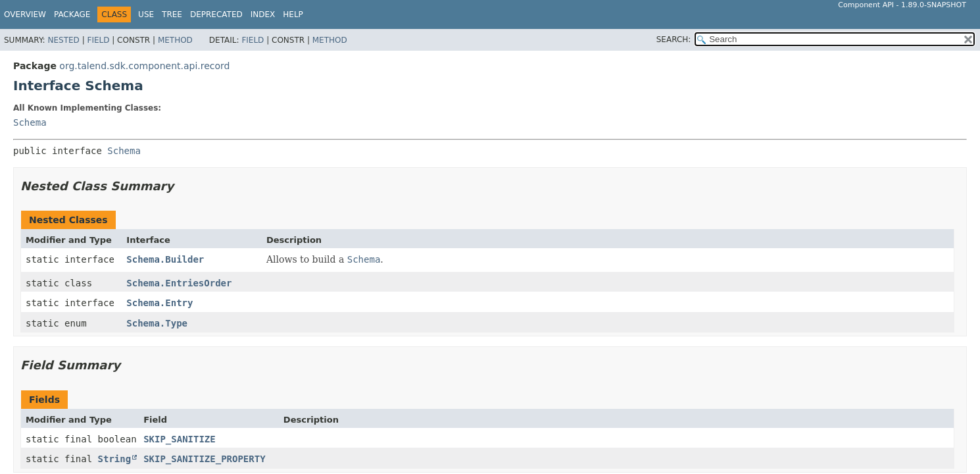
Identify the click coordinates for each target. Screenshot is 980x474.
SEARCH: (674, 39)
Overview (25, 14)
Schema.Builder (165, 259)
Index (263, 14)
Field (98, 40)
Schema (30, 122)
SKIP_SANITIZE (180, 439)
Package (72, 14)
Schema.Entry (159, 303)
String (115, 459)
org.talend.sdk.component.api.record (144, 66)
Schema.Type (157, 323)
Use (146, 14)
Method (175, 40)
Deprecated (216, 14)
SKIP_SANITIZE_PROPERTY (204, 459)
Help (293, 14)
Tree (172, 14)
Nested (63, 40)
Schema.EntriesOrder (179, 283)
